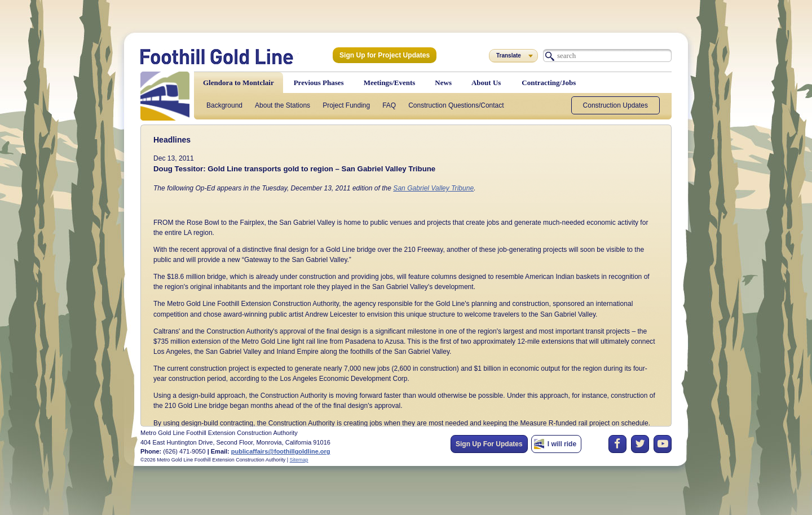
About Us (486, 83)
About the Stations (283, 105)
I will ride (562, 444)
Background (224, 105)
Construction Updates (615, 105)
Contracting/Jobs (549, 83)
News (443, 83)
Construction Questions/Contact (456, 105)
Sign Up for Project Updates (384, 55)
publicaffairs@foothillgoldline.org (281, 451)
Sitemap (299, 460)
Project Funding (346, 105)
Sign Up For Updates (489, 444)
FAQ (389, 105)
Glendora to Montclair (239, 83)
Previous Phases (319, 83)
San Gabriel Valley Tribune (432, 188)
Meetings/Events (390, 83)
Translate (509, 56)
